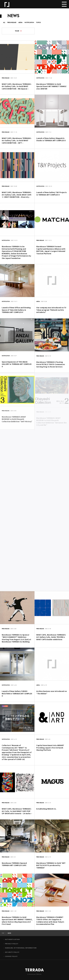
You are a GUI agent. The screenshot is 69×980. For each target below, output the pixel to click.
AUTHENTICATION (12, 941)
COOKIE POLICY (11, 958)
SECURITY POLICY (12, 954)
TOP (3, 935)
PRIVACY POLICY (12, 945)
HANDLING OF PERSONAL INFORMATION (21, 950)
